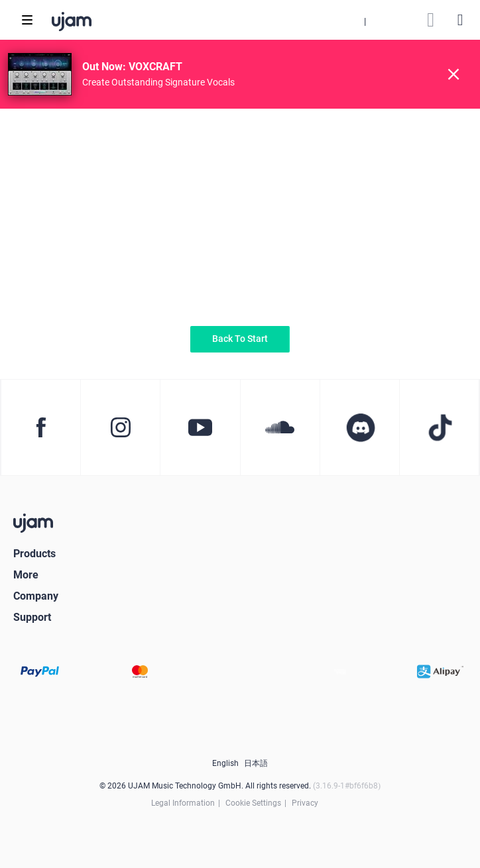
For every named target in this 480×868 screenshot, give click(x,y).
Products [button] (34, 554)
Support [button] (32, 617)
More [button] (26, 575)
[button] (365, 20)
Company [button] (36, 596)
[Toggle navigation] (27, 20)
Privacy (305, 803)
